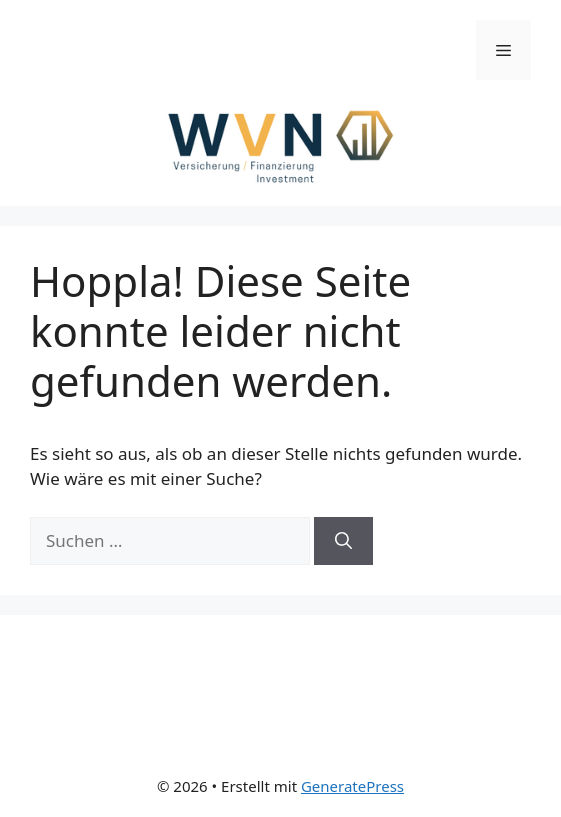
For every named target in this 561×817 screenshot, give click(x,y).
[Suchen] (343, 541)
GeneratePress (352, 786)
